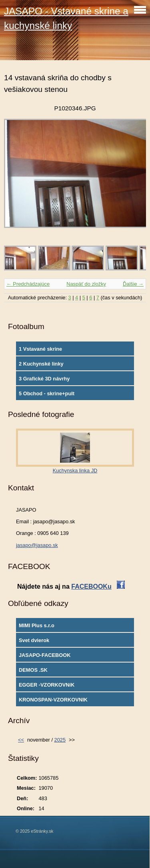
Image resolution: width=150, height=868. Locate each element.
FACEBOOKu (91, 586)
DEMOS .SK (33, 670)
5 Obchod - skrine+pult (47, 393)
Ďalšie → (133, 284)
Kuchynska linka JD (75, 471)
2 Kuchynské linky (41, 364)
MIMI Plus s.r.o (37, 625)
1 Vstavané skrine (40, 349)
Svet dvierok (34, 640)
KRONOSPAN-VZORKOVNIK (53, 700)
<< (21, 740)
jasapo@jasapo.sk (37, 545)
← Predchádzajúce (28, 284)
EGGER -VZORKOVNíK (47, 685)
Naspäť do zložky (86, 284)
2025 (60, 740)
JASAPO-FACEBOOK (45, 655)
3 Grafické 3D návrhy (44, 379)
